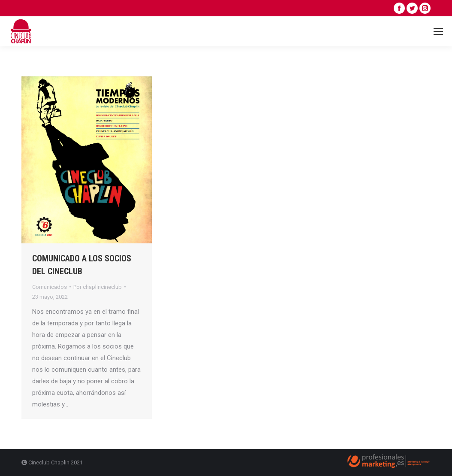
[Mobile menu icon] (438, 31)
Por (98, 287)
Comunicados (50, 287)
